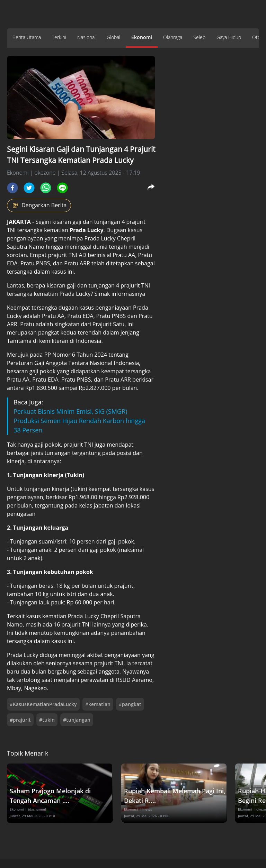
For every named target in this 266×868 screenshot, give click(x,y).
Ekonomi (142, 37)
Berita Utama (27, 37)
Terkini (59, 37)
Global (113, 37)
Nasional (86, 37)
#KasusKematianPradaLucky (43, 704)
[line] (62, 188)
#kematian (98, 704)
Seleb (199, 37)
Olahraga (173, 37)
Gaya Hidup (229, 37)
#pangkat (130, 704)
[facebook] (12, 188)
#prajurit (20, 720)
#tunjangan (77, 720)
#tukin (47, 720)
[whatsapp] (46, 188)
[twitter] (29, 188)
